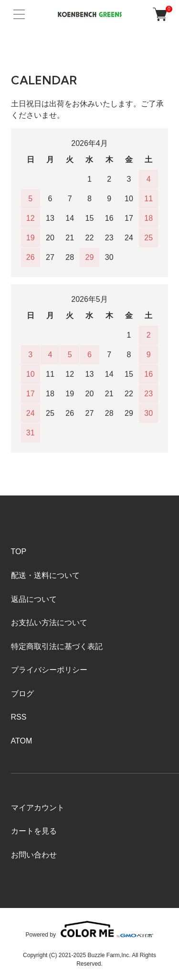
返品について (34, 599)
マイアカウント (38, 808)
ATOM (22, 741)
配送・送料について (45, 575)
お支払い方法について (49, 623)
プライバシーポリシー (49, 670)
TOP (19, 552)
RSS (19, 717)
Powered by (90, 929)
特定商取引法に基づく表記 (57, 646)
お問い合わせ (34, 855)
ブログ (22, 694)
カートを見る (34, 831)
